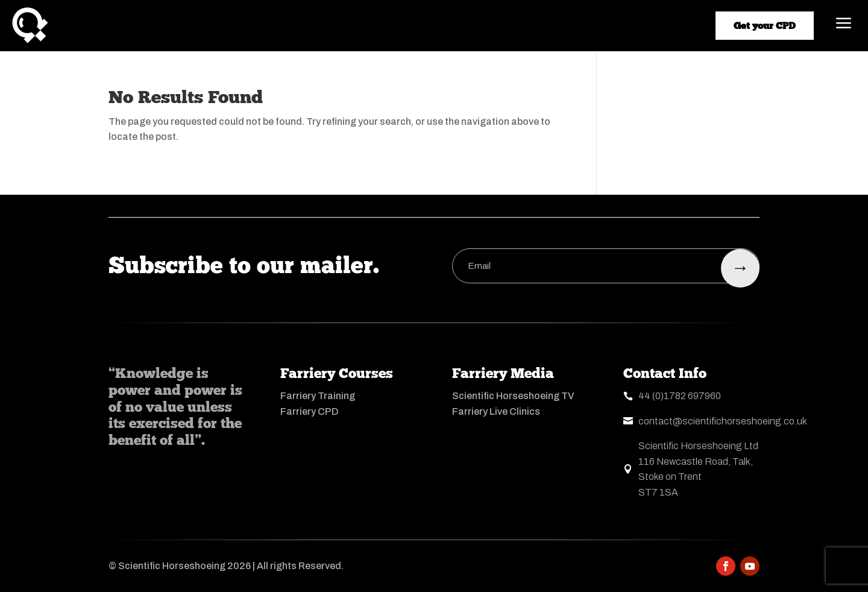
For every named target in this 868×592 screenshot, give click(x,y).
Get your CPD (765, 26)
